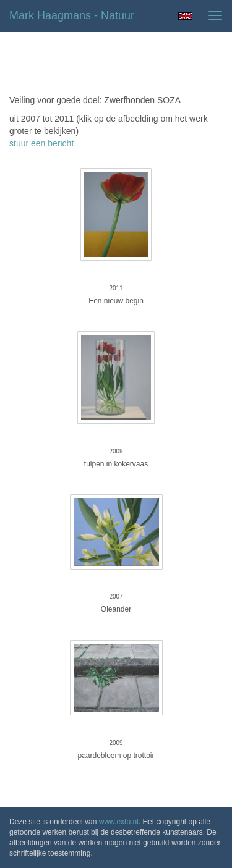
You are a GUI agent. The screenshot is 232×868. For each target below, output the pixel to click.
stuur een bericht (41, 143)
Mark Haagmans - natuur (72, 15)
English (185, 16)
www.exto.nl (119, 822)
